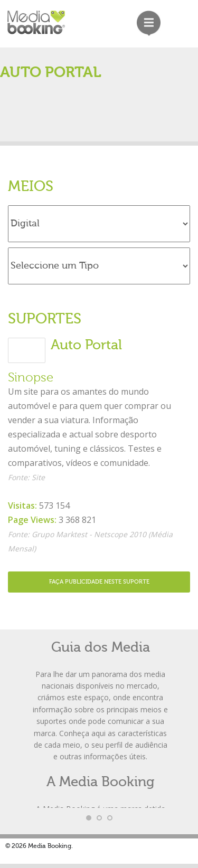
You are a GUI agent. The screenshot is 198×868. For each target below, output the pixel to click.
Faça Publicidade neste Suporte (99, 582)
